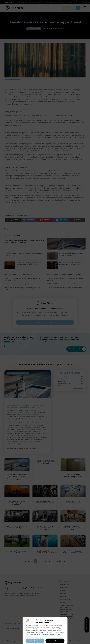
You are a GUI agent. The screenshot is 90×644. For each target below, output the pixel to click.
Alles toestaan (35, 641)
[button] (63, 621)
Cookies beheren (55, 641)
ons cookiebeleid (48, 634)
